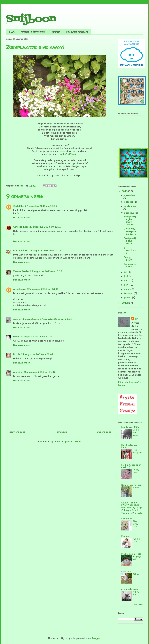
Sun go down (128, 258)
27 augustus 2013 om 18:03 (42, 289)
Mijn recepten (137, 451)
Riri (136, 319)
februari (129, 293)
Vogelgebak (137, 558)
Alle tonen (138, 604)
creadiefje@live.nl (67, 154)
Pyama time (136, 540)
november (130, 195)
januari (128, 297)
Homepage (61, 432)
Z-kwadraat (130, 250)
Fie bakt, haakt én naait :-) (131, 466)
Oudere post (104, 432)
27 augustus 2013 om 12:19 (45, 227)
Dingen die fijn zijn (131, 485)
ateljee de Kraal (130, 589)
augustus (130, 213)
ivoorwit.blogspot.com (26, 319)
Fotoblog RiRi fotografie (33, 32)
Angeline (18, 372)
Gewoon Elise (21, 227)
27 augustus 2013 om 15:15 (46, 271)
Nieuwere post (17, 432)
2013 (125, 191)
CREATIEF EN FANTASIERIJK (130, 504)
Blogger (96, 638)
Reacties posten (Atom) (68, 441)
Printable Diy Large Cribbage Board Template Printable (132, 510)
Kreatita (126, 572)
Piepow (125, 536)
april (127, 285)
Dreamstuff (128, 518)
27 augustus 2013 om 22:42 (37, 354)
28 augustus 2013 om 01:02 (40, 372)
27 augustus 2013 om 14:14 (45, 250)
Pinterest (55, 32)
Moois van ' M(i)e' (131, 427)
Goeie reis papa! (136, 432)
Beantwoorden (22, 218)
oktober (129, 202)
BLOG (12, 32)
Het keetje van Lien (129, 446)
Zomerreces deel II (130, 265)
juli (126, 272)
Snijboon (31, 19)
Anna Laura (19, 289)
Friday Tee (136, 471)
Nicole (17, 354)
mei (126, 280)
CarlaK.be (19, 206)
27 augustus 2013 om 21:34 (36, 337)
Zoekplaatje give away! (130, 241)
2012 (125, 303)
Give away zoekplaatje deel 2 (130, 231)
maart (128, 289)
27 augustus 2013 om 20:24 (56, 319)
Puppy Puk (136, 593)
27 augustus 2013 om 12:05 (41, 206)
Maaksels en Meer (131, 554)
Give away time (135, 524)
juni (126, 276)
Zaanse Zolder (21, 271)
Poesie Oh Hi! (21, 250)
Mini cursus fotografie (77, 32)
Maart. (136, 487)
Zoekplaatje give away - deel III (130, 221)
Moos (16, 337)
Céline (136, 574)
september (130, 206)
